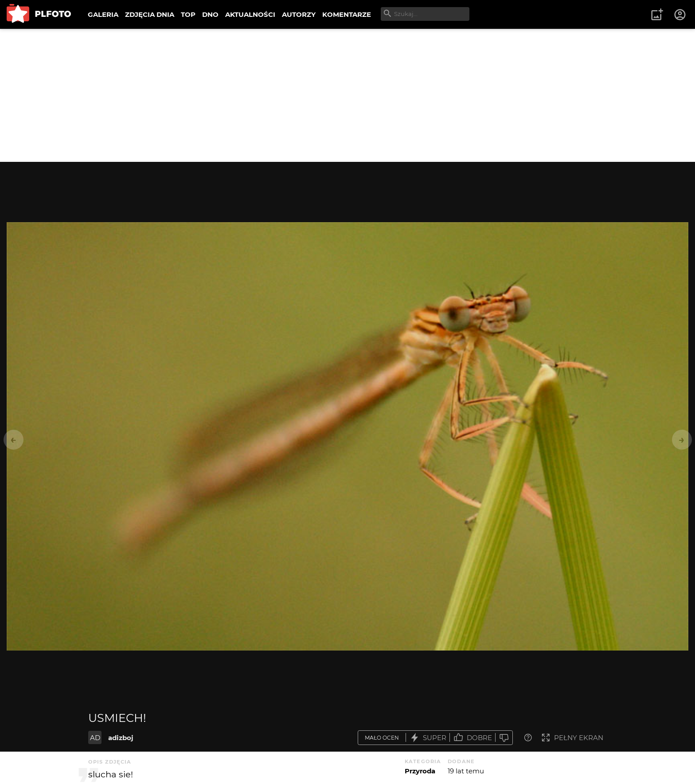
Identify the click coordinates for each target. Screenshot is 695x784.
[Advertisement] (347, 95)
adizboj (121, 738)
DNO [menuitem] (210, 14)
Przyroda (420, 771)
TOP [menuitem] (188, 14)
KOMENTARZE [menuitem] (347, 14)
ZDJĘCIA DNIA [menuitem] (150, 14)
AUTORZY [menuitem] (299, 14)
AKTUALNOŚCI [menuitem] (250, 14)
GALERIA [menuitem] (103, 14)
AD (95, 738)
